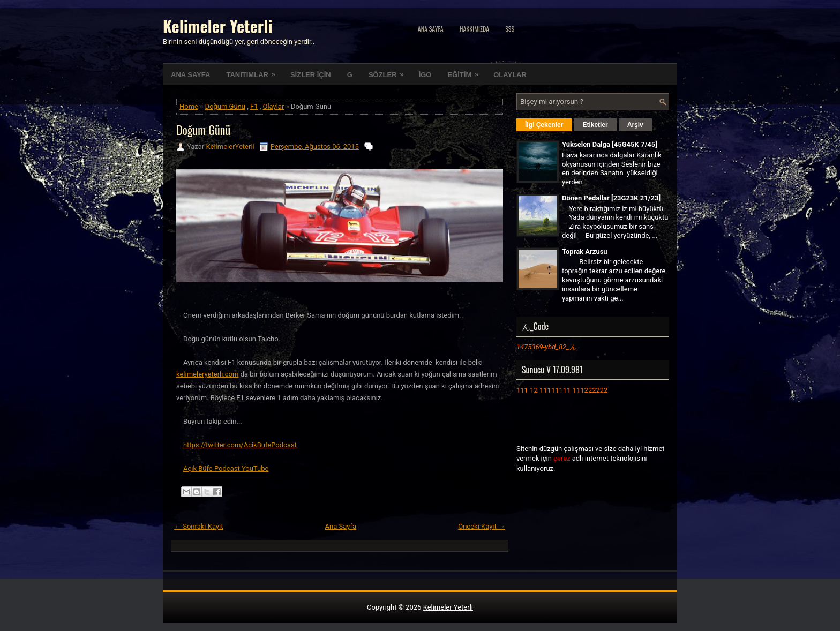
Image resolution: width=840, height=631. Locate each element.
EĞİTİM (466, 71)
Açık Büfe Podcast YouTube (226, 468)
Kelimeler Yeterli (217, 26)
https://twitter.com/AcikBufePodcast (240, 445)
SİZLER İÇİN (311, 75)
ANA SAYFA (190, 75)
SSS (510, 29)
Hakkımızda (475, 29)
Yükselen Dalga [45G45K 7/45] (610, 144)
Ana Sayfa (431, 29)
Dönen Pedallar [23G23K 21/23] (611, 198)
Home (189, 106)
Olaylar (273, 106)
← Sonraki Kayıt (199, 526)
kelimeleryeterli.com (207, 374)
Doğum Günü (225, 106)
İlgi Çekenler (544, 125)
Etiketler (595, 125)
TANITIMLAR (254, 71)
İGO (425, 75)
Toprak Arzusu (585, 251)
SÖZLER (390, 71)
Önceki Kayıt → (482, 526)
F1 (254, 106)
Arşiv (635, 125)
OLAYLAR (510, 75)
